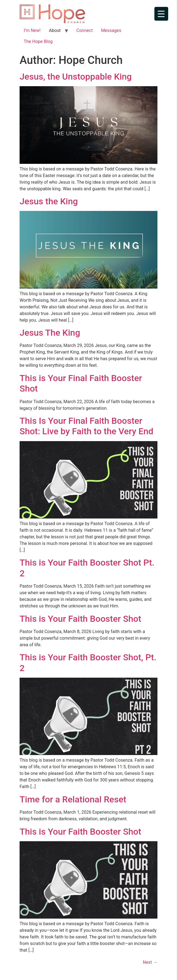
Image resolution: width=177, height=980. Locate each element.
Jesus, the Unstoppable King (76, 77)
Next (150, 962)
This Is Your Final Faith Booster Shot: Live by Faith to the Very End (86, 426)
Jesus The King (50, 333)
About (55, 30)
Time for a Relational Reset (73, 799)
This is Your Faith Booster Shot (80, 619)
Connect (85, 30)
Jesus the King (49, 201)
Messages (111, 30)
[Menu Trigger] (161, 14)
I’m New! (32, 30)
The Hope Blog (38, 41)
